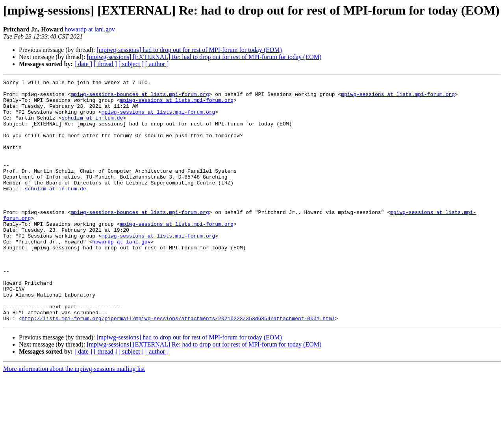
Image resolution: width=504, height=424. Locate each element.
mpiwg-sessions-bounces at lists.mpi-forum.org (140, 98)
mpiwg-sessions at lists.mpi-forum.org (398, 98)
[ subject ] (131, 64)
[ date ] (83, 64)
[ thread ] (105, 64)
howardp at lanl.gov (90, 29)
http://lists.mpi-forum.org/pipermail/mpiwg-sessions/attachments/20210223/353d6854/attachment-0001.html (178, 367)
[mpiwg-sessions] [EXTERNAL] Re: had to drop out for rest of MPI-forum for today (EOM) (204, 57)
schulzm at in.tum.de (92, 126)
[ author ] (157, 64)
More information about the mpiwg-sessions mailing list (74, 417)
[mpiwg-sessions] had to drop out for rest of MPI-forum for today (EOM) (189, 50)
